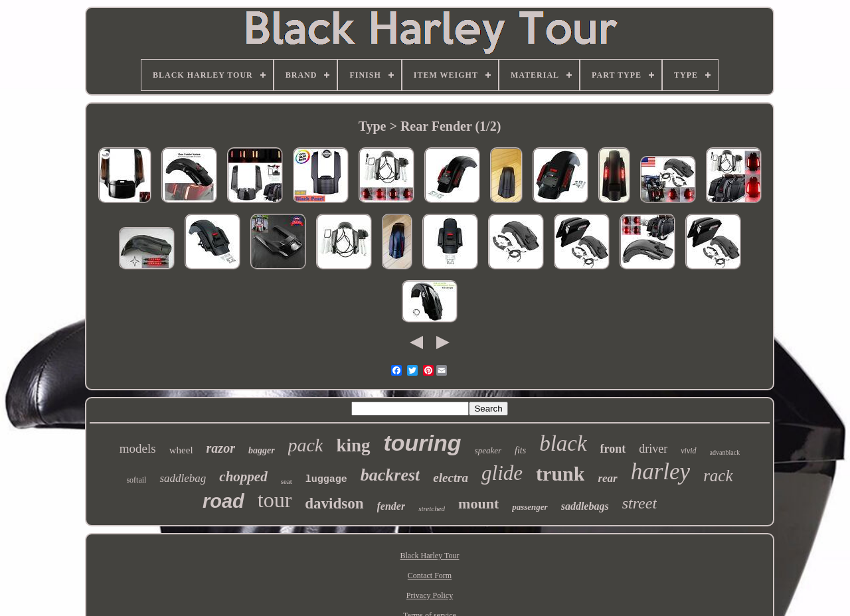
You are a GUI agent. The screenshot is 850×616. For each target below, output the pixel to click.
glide (502, 473)
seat (287, 481)
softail (136, 480)
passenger (530, 507)
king (353, 445)
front (613, 449)
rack (718, 476)
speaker (488, 450)
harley (660, 472)
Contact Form (430, 576)
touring (423, 443)
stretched (432, 508)
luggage (326, 480)
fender (391, 506)
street (639, 503)
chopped (243, 477)
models (138, 448)
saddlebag (183, 478)
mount (478, 503)
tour (275, 500)
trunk (560, 474)
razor (221, 448)
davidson (334, 503)
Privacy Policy (430, 595)
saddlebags (585, 506)
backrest (390, 475)
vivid (688, 451)
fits (520, 450)
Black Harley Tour (430, 556)
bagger (262, 450)
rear (607, 478)
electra (451, 478)
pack (306, 445)
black (563, 443)
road (223, 501)
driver (653, 449)
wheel (181, 450)
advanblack (725, 452)
